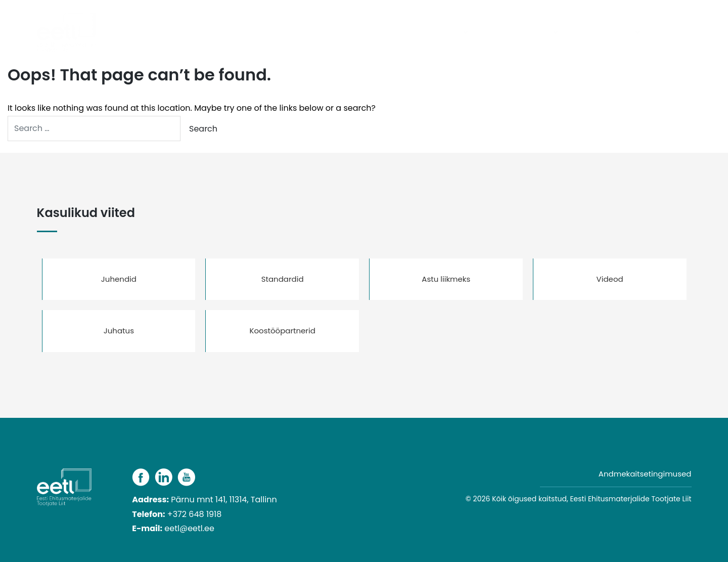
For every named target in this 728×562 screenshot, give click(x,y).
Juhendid (119, 279)
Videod (610, 279)
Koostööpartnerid (282, 331)
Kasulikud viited (603, 33)
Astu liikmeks (446, 279)
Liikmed (497, 33)
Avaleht (311, 33)
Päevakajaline (367, 33)
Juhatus (119, 331)
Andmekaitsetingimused (645, 474)
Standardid (283, 279)
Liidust (539, 33)
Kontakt (670, 33)
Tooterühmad (435, 33)
